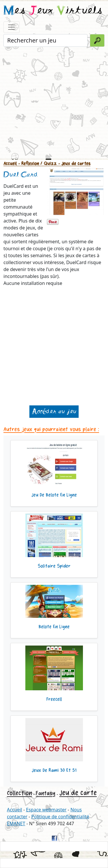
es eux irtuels (53, 11)
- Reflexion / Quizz (37, 164)
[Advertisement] (54, 102)
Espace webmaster (46, 810)
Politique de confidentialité (60, 817)
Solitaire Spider (54, 566)
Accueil (10, 164)
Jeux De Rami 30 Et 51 (54, 770)
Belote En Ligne (54, 627)
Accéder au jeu (54, 412)
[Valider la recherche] (97, 40)
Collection (19, 793)
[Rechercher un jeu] (46, 40)
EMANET (16, 824)
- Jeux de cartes (74, 164)
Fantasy (46, 793)
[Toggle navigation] (12, 27)
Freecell (54, 699)
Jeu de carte (78, 793)
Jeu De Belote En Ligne (54, 495)
